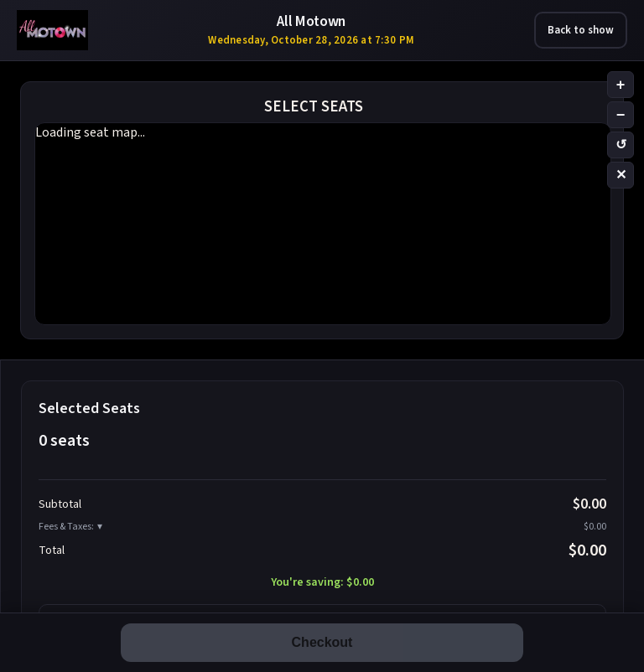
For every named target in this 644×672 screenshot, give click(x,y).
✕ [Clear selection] (621, 175)
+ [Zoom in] (621, 85)
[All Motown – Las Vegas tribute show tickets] (52, 30)
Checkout (322, 642)
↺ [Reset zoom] (621, 145)
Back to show (581, 30)
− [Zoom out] (621, 115)
